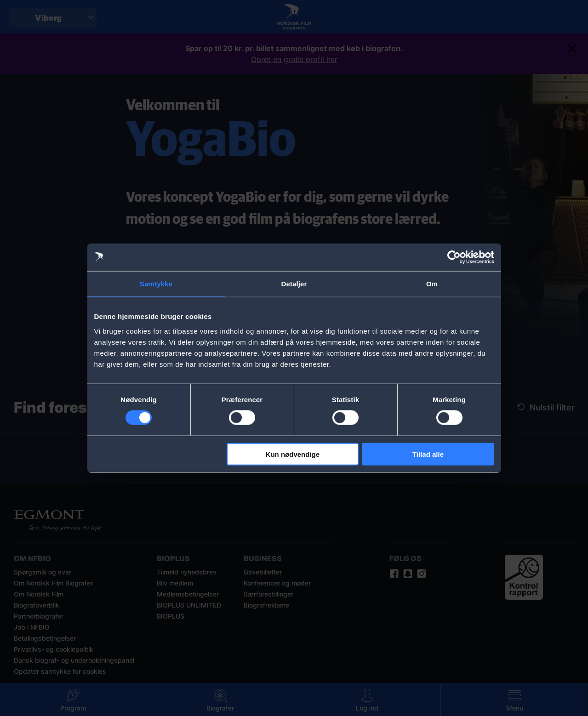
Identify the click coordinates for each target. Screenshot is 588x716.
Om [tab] (432, 284)
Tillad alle (428, 454)
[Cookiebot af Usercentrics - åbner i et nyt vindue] (454, 257)
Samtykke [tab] (156, 284)
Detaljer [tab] (294, 284)
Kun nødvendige (293, 454)
